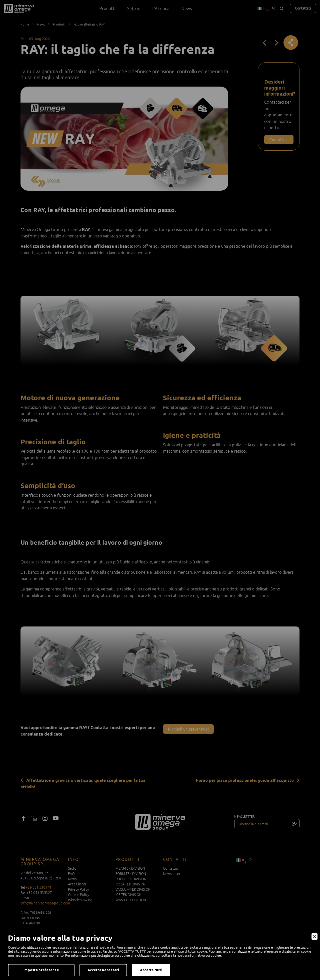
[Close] (314, 936)
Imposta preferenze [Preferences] (41, 970)
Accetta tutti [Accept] (151, 970)
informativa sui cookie (204, 955)
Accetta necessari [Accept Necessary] (103, 970)
